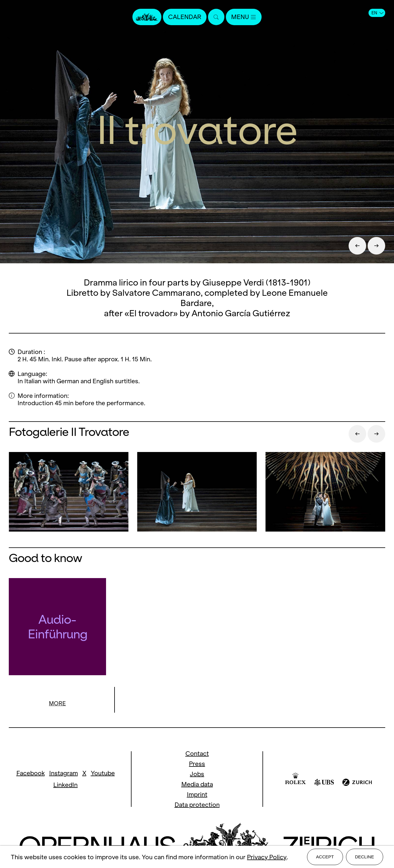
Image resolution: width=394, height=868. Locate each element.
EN (377, 13)
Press (197, 764)
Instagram (64, 773)
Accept (325, 857)
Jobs (197, 774)
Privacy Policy (267, 857)
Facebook (31, 773)
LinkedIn (65, 785)
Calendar (185, 17)
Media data (197, 784)
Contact (197, 754)
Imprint (197, 795)
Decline (365, 857)
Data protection (197, 805)
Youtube (103, 773)
